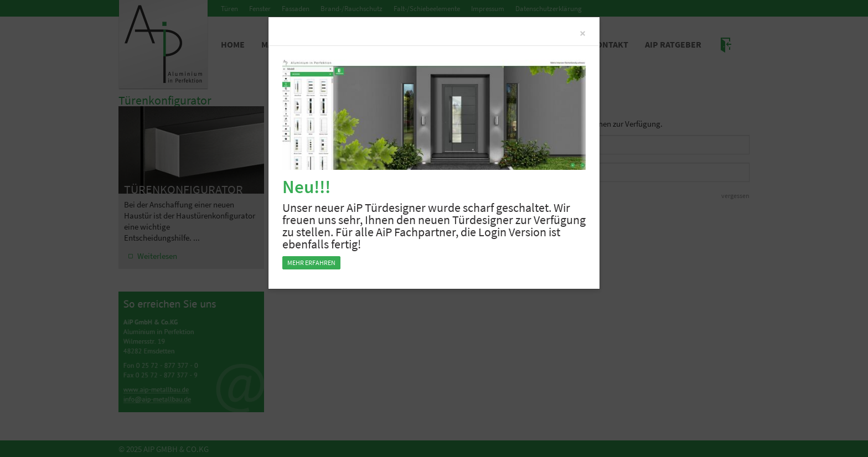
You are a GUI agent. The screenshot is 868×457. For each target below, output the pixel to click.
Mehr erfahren (311, 263)
